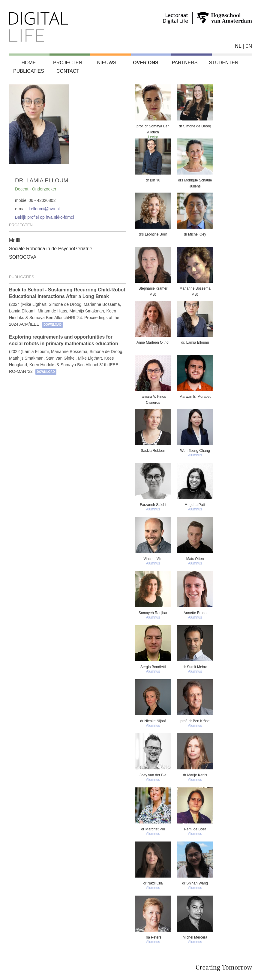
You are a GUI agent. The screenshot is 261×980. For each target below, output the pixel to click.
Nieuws (107, 63)
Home (29, 63)
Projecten (68, 63)
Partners (185, 63)
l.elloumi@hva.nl (44, 209)
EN (249, 46)
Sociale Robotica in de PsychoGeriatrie (51, 249)
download (52, 325)
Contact (68, 71)
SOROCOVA (23, 257)
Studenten (224, 63)
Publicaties (29, 71)
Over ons (145, 63)
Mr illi (15, 240)
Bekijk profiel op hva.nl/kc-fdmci (44, 217)
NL (238, 46)
